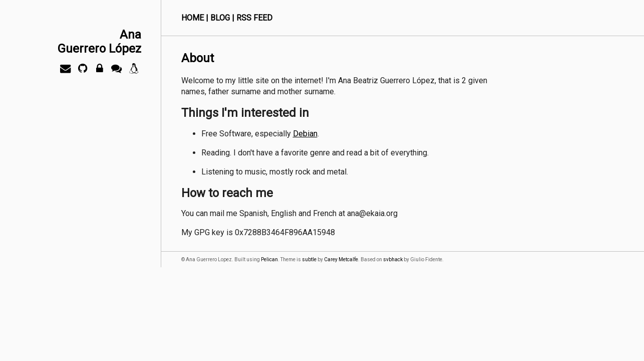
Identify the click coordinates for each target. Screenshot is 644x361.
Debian (305, 134)
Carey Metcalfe (341, 259)
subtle (309, 259)
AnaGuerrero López (99, 42)
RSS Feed (254, 18)
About (198, 58)
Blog (220, 18)
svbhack (393, 259)
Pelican (269, 259)
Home (193, 18)
